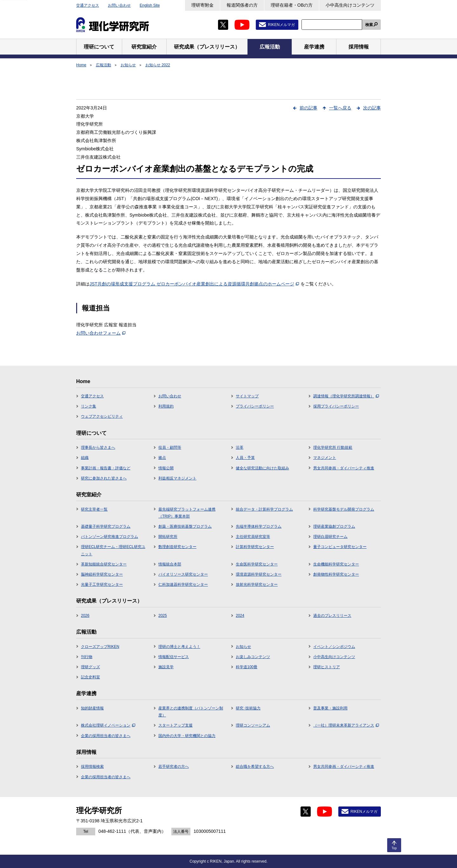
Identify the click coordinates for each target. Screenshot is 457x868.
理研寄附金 (202, 5)
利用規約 (166, 406)
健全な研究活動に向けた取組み (262, 468)
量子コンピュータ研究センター (340, 547)
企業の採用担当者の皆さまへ (106, 736)
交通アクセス (88, 5)
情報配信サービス (174, 657)
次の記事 (372, 108)
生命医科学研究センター (257, 564)
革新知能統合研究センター (104, 564)
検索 (369, 25)
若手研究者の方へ (174, 767)
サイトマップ (247, 396)
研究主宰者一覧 (94, 509)
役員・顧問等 (170, 447)
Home (81, 65)
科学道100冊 (247, 667)
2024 (240, 616)
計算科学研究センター (255, 547)
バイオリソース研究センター (183, 574)
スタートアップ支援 (176, 725)
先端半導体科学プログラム (259, 526)
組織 (85, 458)
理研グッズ (90, 667)
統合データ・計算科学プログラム (264, 509)
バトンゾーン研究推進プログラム (109, 537)
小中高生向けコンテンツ (350, 5)
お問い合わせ (119, 5)
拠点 (162, 458)
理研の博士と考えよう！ (179, 647)
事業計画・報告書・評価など (106, 468)
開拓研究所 (168, 537)
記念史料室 (90, 677)
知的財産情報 (92, 708)
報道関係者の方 (242, 5)
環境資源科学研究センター (259, 574)
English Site (150, 5)
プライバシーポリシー (255, 406)
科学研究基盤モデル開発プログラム (344, 509)
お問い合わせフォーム (101, 333)
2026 (85, 616)
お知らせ (128, 65)
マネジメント (325, 458)
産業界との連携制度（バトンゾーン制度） (191, 712)
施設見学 (166, 667)
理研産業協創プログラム (334, 526)
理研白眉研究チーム (330, 537)
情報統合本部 (170, 564)
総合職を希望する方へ (255, 767)
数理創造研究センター (177, 547)
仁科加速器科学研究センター (183, 584)
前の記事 (308, 108)
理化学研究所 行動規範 (333, 447)
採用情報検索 (92, 767)
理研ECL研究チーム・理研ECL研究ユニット (113, 550)
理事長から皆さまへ (98, 447)
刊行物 (87, 657)
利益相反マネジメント (177, 478)
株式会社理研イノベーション (108, 725)
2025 (163, 616)
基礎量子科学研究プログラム (106, 526)
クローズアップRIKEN (100, 647)
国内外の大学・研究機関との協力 (187, 736)
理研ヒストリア (327, 667)
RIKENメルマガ (281, 25)
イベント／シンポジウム (334, 647)
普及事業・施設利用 (330, 708)
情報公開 (166, 468)
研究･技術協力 (248, 708)
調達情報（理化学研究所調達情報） (346, 396)
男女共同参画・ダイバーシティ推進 (344, 468)
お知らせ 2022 (158, 65)
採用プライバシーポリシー (336, 406)
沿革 (240, 447)
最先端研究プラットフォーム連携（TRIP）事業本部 (187, 513)
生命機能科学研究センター (336, 564)
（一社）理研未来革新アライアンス (346, 725)
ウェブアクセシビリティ (102, 416)
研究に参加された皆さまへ (104, 478)
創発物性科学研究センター (336, 574)
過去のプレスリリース (332, 616)
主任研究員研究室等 (253, 537)
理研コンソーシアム (253, 725)
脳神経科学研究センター (102, 574)
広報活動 (103, 65)
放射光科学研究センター (257, 584)
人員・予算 (245, 458)
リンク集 (89, 406)
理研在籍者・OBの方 (292, 5)
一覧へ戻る (340, 108)
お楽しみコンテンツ (253, 657)
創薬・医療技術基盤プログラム (185, 526)
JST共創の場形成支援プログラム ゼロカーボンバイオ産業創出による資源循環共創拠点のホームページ (194, 284)
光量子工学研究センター (102, 584)
